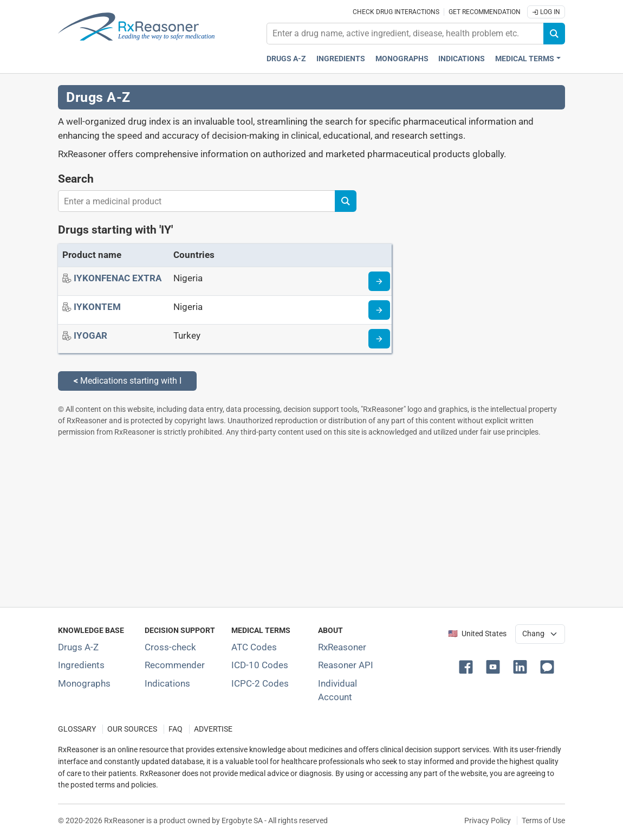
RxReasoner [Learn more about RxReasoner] (342, 647)
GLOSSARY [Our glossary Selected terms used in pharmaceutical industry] (77, 729)
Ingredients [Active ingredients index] (341, 59)
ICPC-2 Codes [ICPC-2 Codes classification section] (260, 683)
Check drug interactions (396, 12)
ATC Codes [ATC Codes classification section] (254, 647)
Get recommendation (485, 12)
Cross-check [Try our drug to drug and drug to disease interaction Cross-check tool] (170, 647)
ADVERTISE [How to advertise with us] (213, 729)
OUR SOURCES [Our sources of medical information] (132, 729)
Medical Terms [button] (525, 59)
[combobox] (405, 34)
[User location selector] (540, 634)
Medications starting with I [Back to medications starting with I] (128, 381)
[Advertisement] (311, 522)
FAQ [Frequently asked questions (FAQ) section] (176, 729)
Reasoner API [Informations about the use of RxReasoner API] (346, 665)
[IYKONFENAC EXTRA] (118, 278)
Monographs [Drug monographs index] (402, 59)
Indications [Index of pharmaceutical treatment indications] (167, 683)
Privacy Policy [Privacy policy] (488, 820)
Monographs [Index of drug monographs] (84, 683)
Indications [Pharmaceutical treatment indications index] (462, 59)
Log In (546, 12)
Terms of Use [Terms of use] (543, 820)
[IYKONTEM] (97, 307)
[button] (468, 666)
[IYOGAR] (90, 335)
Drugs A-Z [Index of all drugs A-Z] (78, 647)
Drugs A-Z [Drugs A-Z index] (286, 59)
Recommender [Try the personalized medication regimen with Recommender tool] (175, 665)
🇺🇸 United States (477, 634)
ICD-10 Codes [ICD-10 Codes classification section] (260, 665)
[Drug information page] (379, 281)
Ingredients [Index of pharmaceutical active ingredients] (81, 665)
